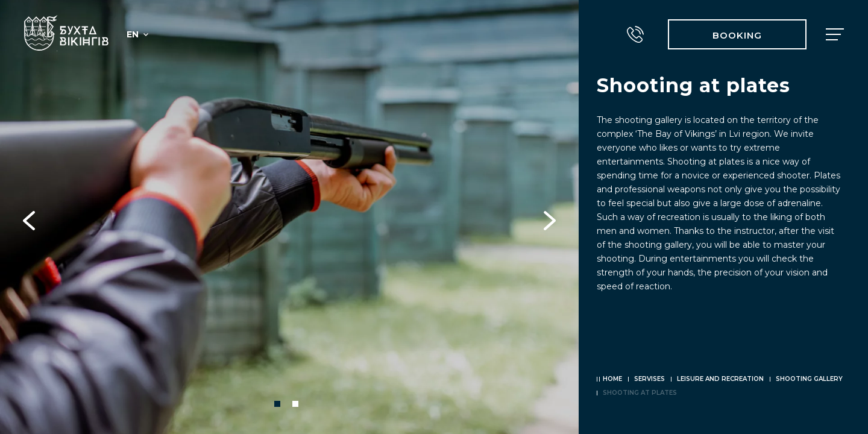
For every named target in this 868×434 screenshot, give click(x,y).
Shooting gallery (809, 379)
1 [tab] (277, 404)
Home (612, 379)
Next (550, 217)
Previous (29, 217)
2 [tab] (295, 404)
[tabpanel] (289, 217)
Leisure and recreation (720, 379)
